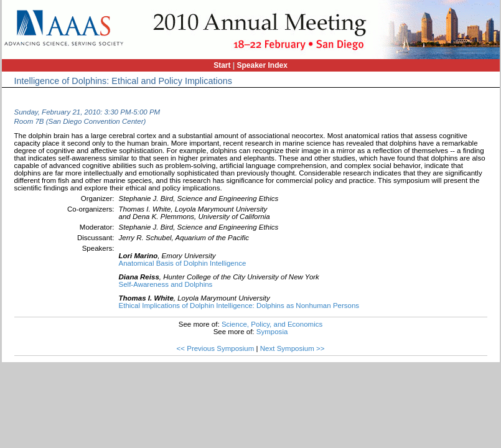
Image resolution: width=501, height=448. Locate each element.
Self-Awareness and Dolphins (166, 284)
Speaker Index (262, 65)
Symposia (272, 332)
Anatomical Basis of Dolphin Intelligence (183, 263)
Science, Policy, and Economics (272, 324)
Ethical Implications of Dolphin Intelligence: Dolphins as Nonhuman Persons (239, 306)
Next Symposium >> (293, 348)
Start (222, 65)
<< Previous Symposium (216, 348)
